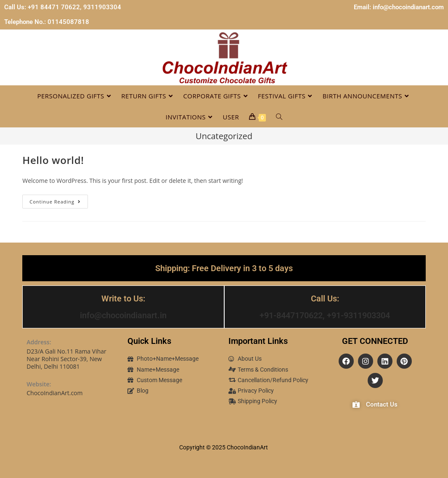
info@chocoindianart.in (123, 315)
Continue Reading (59, 200)
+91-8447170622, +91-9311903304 (325, 315)
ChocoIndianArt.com (54, 392)
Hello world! (53, 160)
